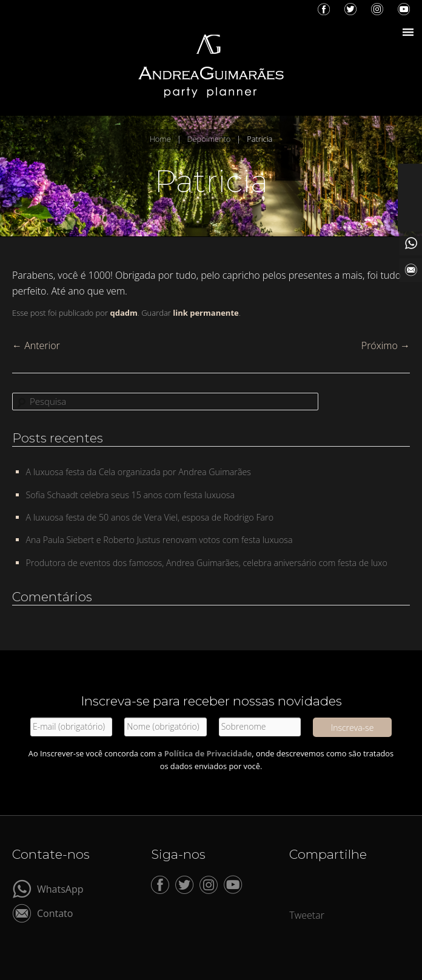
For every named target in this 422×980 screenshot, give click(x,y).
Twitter (350, 9)
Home (160, 139)
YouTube (404, 9)
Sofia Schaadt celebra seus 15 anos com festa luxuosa (131, 495)
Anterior (36, 345)
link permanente (206, 313)
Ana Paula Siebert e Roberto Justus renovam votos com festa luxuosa (159, 540)
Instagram (377, 9)
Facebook (324, 9)
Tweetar (307, 915)
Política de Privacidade (208, 753)
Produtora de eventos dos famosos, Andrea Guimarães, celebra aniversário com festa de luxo (207, 563)
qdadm (123, 313)
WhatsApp (60, 888)
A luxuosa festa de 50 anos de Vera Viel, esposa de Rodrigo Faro (150, 517)
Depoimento (209, 139)
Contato (55, 912)
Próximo (386, 345)
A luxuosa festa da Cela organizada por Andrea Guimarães (139, 472)
